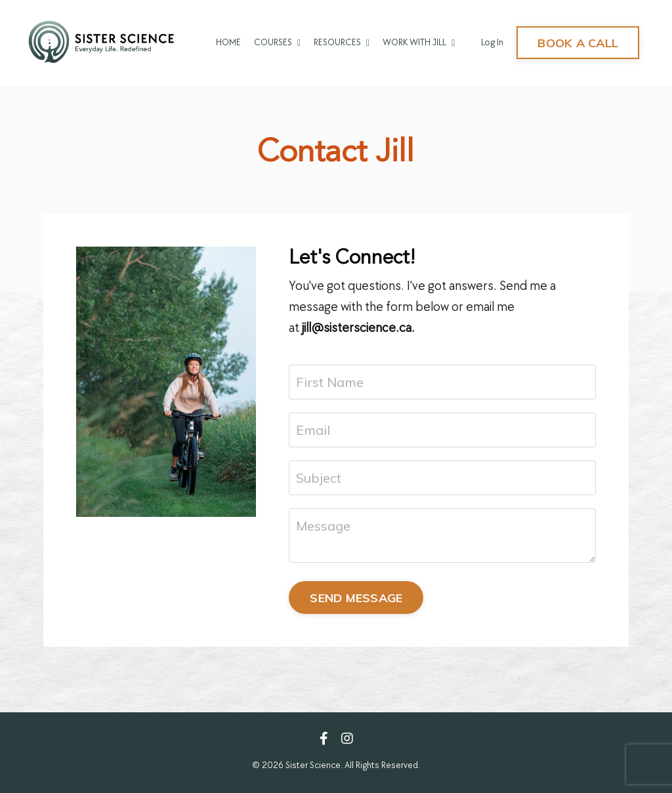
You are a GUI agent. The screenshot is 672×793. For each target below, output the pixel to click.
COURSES (277, 42)
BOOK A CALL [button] (578, 43)
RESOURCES (342, 42)
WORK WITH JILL (419, 42)
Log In (492, 42)
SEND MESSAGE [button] (356, 598)
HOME (228, 42)
